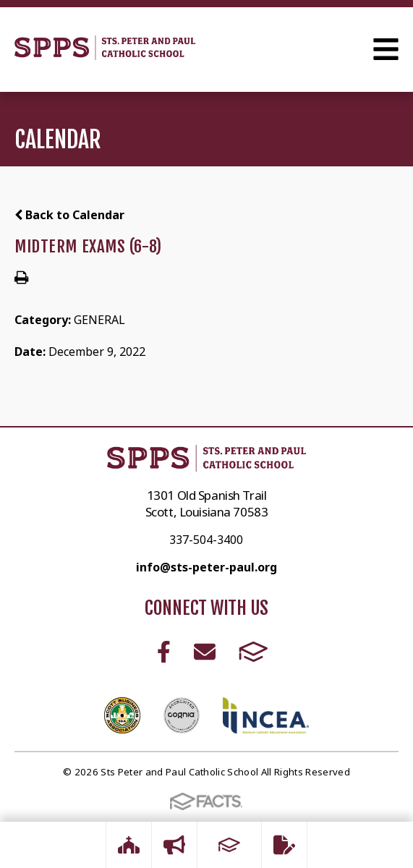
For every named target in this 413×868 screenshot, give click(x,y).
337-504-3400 (206, 540)
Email (205, 652)
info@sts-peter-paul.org (206, 567)
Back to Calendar (69, 215)
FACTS (254, 652)
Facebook (164, 652)
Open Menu (386, 49)
